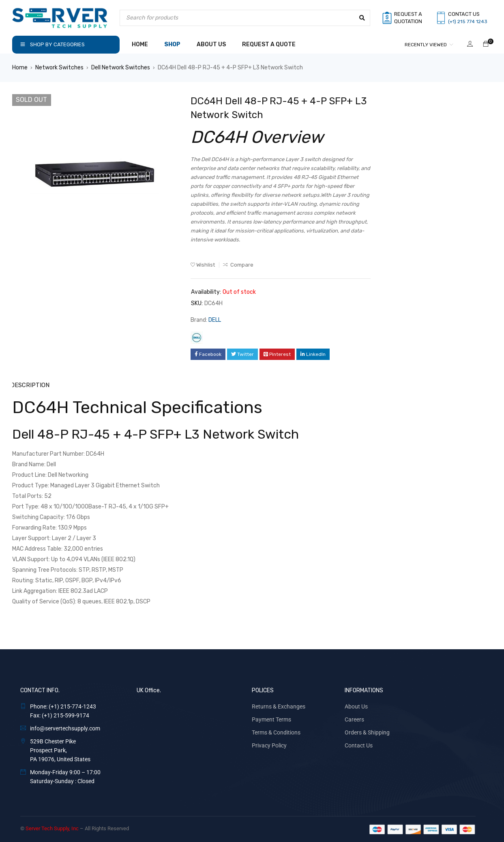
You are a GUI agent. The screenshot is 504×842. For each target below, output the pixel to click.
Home (20, 68)
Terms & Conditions (276, 732)
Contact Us (359, 745)
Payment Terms (271, 719)
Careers (354, 719)
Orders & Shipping (367, 732)
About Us (356, 706)
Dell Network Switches (121, 68)
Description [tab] (30, 385)
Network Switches (59, 68)
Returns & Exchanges (279, 706)
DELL (215, 320)
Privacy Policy (269, 745)
